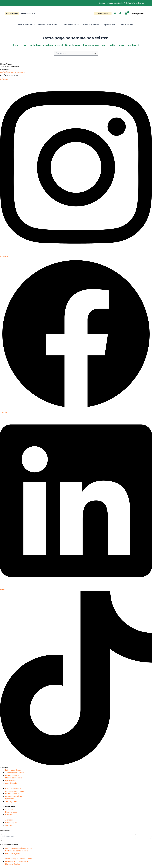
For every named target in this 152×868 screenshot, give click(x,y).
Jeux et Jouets (128, 25)
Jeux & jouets (11, 783)
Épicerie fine (111, 25)
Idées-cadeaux (28, 14)
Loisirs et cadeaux (26, 25)
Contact (9, 815)
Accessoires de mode (49, 25)
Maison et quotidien (91, 25)
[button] (34, 14)
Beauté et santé (70, 25)
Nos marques (12, 14)
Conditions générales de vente (19, 848)
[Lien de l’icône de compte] (120, 13)
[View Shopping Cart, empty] (126, 14)
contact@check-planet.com (13, 72)
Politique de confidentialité (17, 851)
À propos (9, 809)
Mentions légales (13, 853)
